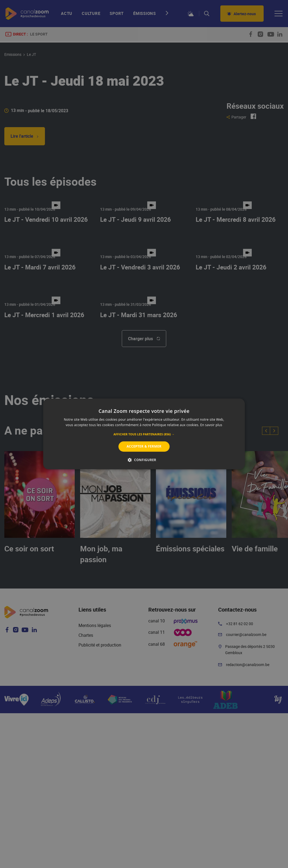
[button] (144, 434)
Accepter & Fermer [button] (144, 446)
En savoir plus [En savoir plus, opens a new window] (211, 425)
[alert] (144, 434)
